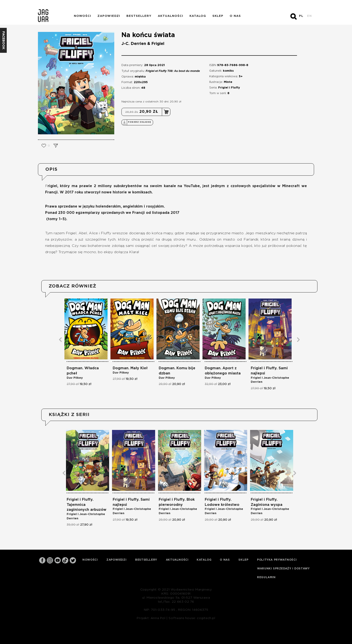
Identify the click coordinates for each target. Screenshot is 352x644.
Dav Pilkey (75, 378)
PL (301, 16)
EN (309, 16)
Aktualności (170, 16)
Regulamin (266, 577)
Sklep (218, 16)
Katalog (198, 16)
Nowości (82, 16)
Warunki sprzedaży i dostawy (283, 569)
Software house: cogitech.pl (192, 618)
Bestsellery (139, 16)
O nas (235, 16)
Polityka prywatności (277, 560)
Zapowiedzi (109, 16)
